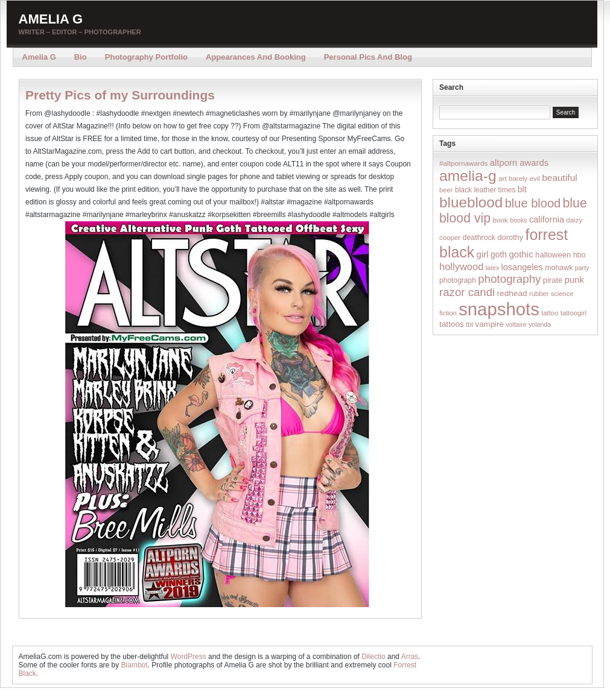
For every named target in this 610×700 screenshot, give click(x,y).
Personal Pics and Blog (368, 57)
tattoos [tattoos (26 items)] (452, 324)
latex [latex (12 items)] (493, 268)
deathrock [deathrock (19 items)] (479, 238)
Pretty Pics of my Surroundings (120, 95)
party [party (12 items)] (582, 268)
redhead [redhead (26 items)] (512, 293)
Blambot (135, 665)
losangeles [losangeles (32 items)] (522, 267)
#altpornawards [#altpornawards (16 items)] (463, 163)
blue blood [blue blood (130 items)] (533, 203)
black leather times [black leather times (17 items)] (485, 190)
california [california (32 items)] (547, 219)
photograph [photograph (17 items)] (458, 280)
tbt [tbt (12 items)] (469, 324)
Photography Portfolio (146, 57)
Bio (81, 57)
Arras (410, 657)
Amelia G (51, 19)
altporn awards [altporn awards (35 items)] (519, 163)
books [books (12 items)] (518, 220)
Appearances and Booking (256, 57)
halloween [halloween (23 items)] (553, 255)
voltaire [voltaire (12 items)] (516, 324)
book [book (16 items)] (500, 220)
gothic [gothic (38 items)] (521, 254)
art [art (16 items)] (503, 178)
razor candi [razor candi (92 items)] (467, 292)
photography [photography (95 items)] (509, 279)
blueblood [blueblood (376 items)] (471, 202)
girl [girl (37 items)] (483, 254)
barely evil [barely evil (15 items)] (524, 178)
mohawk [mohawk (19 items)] (559, 268)
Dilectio (373, 657)
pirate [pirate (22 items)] (553, 280)
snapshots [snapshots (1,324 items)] (499, 309)
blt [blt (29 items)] (522, 189)
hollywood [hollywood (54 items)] (461, 266)
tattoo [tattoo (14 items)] (550, 313)
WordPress (189, 657)
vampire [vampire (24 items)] (489, 324)
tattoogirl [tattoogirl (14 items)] (573, 313)
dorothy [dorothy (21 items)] (510, 237)
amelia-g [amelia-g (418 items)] (468, 176)
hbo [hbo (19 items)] (580, 255)
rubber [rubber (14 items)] (539, 294)
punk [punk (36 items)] (574, 279)
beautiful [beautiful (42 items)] (560, 178)
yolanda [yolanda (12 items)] (540, 324)
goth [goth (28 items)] (499, 254)
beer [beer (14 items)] (446, 190)
